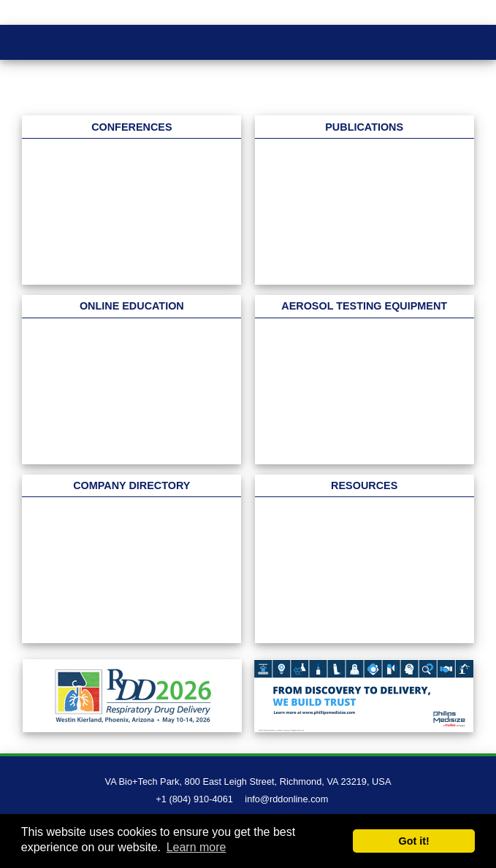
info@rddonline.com (286, 799)
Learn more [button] (197, 847)
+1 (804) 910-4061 (194, 799)
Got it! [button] (414, 841)
